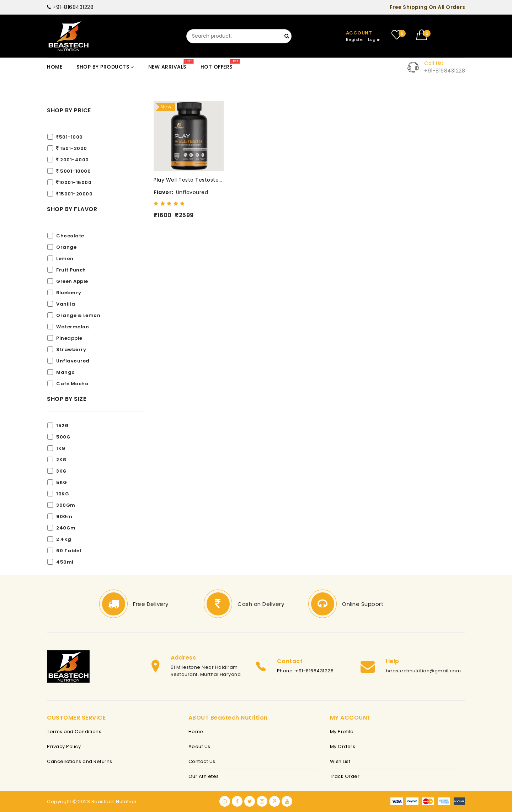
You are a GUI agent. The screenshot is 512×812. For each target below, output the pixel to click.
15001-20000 (74, 194)
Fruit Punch (71, 270)
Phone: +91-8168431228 (305, 671)
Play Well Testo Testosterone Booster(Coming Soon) (189, 180)
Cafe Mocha (72, 384)
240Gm (66, 528)
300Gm (66, 505)
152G (62, 426)
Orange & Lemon (78, 315)
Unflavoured (73, 361)
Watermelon (73, 327)
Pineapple (69, 338)
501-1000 (70, 137)
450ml (65, 562)
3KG (62, 471)
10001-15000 (74, 182)
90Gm (64, 517)
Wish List (340, 761)
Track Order (345, 776)
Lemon (65, 259)
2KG (62, 460)
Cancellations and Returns (80, 761)
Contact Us (202, 761)
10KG (63, 494)
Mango (66, 372)
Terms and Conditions (74, 732)
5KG (62, 482)
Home (196, 732)
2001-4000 (73, 160)
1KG (61, 448)
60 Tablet (69, 551)
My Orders (343, 746)
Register (355, 40)
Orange (66, 247)
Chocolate (70, 236)
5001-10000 (73, 171)
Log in (374, 40)
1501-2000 (72, 148)
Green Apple (72, 281)
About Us (199, 746)
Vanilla (66, 304)
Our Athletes (204, 776)
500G (63, 437)
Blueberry (69, 293)
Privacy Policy (64, 746)
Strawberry (71, 349)
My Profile (342, 732)
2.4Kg (64, 539)
